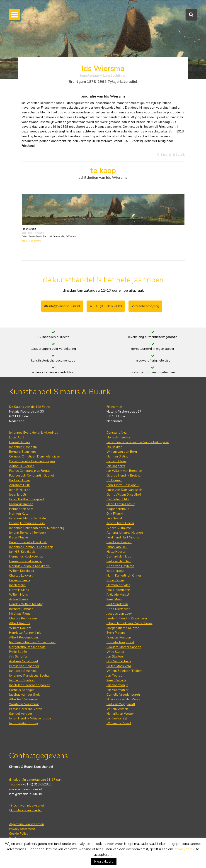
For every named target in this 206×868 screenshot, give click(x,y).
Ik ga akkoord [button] (104, 862)
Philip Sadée (18, 652)
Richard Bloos (116, 461)
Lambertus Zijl (117, 718)
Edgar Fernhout (118, 509)
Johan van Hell (117, 547)
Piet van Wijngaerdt (121, 704)
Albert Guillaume (119, 528)
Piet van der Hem (119, 561)
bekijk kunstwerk (32, 241)
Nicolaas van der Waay (123, 699)
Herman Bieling (118, 456)
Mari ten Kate (19, 514)
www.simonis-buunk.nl (25, 789)
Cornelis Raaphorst (120, 642)
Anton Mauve (19, 599)
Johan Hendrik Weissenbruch (30, 718)
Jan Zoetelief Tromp (23, 723)
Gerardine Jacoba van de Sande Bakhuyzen (138, 442)
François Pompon (119, 637)
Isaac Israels (115, 571)
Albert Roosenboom (23, 637)
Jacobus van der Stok (24, 695)
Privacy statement (22, 829)
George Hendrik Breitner (124, 476)
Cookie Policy (19, 834)
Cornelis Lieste (20, 580)
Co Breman (114, 480)
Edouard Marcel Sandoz (124, 647)
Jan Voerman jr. (117, 685)
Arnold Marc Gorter (120, 523)
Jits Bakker (114, 447)
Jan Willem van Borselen (124, 471)
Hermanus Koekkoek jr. (25, 561)
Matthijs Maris (19, 590)
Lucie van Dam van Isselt (124, 490)
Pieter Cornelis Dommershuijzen (32, 461)
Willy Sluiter (115, 652)
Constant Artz (117, 433)
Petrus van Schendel (24, 666)
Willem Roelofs (20, 628)
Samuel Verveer (21, 714)
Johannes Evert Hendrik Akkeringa (34, 433)
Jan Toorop (114, 676)
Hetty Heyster (117, 552)
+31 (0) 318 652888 (106, 306)
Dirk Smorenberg (119, 661)
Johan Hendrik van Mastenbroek (130, 623)
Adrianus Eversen (22, 466)
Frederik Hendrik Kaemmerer (127, 618)
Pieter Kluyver (19, 537)
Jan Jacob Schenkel (23, 671)
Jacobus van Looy (119, 614)
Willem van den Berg (122, 452)
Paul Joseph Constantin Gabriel (32, 476)
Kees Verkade (116, 680)
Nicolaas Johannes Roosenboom (32, 642)
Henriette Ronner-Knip (25, 633)
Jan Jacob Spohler (22, 680)
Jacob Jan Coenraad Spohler (29, 685)
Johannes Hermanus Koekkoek (31, 547)
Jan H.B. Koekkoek (22, 552)
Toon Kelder (115, 580)
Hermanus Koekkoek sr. (26, 556)
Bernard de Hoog (119, 556)
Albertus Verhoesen (24, 699)
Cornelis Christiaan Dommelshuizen (35, 456)
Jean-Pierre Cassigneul (123, 485)
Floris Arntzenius (119, 437)
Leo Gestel (114, 518)
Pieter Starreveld (119, 666)
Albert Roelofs (20, 623)
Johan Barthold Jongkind (26, 499)
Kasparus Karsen (21, 504)
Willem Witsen (117, 709)
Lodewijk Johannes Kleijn (27, 523)
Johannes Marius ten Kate (28, 518)
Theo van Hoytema (120, 566)
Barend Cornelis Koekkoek (28, 542)
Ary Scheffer (18, 657)
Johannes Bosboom (23, 447)
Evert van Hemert (119, 542)
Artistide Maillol (118, 595)
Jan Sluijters (115, 657)
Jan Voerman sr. (118, 690)
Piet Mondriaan (117, 604)
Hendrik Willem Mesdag (26, 604)
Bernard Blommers (22, 452)
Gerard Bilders (19, 442)
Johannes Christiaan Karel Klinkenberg (37, 528)
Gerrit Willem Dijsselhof (124, 495)
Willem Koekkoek (22, 571)
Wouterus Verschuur (24, 704)
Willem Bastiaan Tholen (124, 671)
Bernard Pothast (21, 609)
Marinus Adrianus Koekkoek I (30, 566)
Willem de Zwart (119, 723)
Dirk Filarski (115, 514)
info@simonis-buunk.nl (25, 794)
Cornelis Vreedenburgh (123, 695)
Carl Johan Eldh (118, 499)
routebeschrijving (145, 306)
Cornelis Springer (22, 690)
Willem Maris (18, 595)
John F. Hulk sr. (20, 490)
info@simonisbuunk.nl (62, 306)
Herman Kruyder (118, 585)
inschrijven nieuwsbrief (27, 806)
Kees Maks (114, 599)
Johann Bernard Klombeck (28, 533)
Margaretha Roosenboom (27, 647)
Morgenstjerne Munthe (123, 628)
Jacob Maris (17, 585)
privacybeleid (185, 849)
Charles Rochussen (23, 618)
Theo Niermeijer (118, 609)
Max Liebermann (118, 590)
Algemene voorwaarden (27, 824)
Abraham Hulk (19, 485)
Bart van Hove (19, 480)
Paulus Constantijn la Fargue (30, 471)
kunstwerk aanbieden (26, 810)
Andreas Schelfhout (24, 661)
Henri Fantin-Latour (121, 504)
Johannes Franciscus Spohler (30, 676)
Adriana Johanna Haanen (125, 533)
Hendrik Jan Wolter (120, 714)
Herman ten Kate (21, 509)
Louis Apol (17, 437)
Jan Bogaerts (116, 466)
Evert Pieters (116, 633)
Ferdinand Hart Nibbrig (123, 537)
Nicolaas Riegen (21, 614)
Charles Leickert (21, 576)
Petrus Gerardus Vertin (26, 709)
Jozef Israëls (18, 495)
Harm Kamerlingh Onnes (124, 576)
